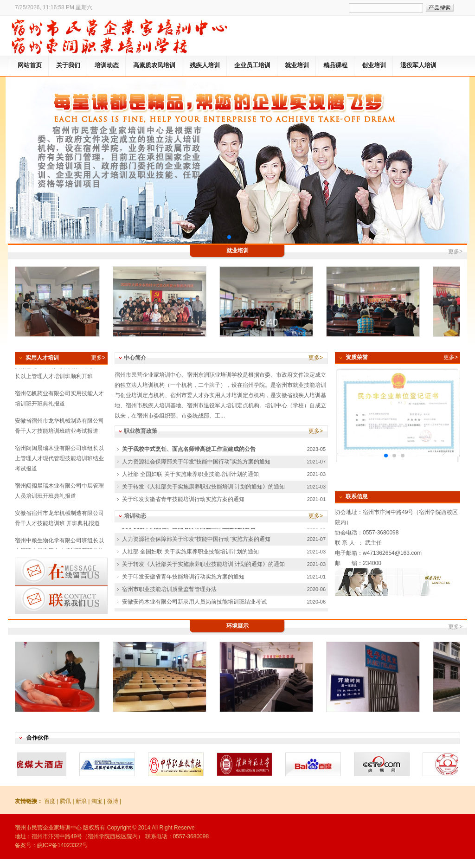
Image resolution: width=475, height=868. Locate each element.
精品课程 (335, 65)
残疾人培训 (205, 65)
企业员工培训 (252, 65)
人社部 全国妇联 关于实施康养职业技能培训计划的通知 (190, 474)
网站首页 (30, 65)
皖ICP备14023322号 (62, 845)
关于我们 (68, 65)
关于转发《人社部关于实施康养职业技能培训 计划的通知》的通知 (203, 487)
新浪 (81, 801)
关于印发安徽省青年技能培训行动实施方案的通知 (183, 499)
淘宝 (97, 801)
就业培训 (297, 65)
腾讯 (65, 801)
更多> (455, 251)
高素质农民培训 (154, 65)
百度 (50, 801)
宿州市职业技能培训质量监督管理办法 (169, 591)
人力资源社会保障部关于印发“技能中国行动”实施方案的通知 (196, 462)
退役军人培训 (418, 65)
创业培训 (374, 65)
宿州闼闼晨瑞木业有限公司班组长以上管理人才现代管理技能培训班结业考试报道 (59, 460)
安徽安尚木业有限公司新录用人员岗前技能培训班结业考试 (194, 603)
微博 (113, 801)
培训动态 (107, 65)
